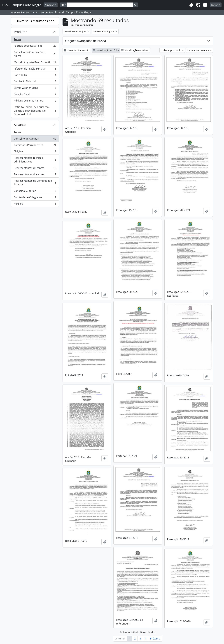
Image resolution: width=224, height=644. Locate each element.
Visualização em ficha (106, 50)
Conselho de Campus (35, 139)
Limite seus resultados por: (35, 21)
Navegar (50, 5)
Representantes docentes (35, 175)
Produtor (20, 32)
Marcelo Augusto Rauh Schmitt (35, 63)
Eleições (35, 152)
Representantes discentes (35, 169)
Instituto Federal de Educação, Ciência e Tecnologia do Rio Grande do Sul (35, 111)
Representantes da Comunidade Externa (35, 183)
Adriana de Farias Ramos (35, 101)
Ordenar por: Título (171, 50)
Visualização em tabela (135, 50)
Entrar (215, 5)
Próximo (155, 639)
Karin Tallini (35, 76)
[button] (191, 5)
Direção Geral (35, 95)
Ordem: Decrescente (198, 50)
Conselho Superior (35, 192)
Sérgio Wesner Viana (35, 88)
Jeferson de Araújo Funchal (35, 69)
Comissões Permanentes (35, 146)
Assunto (20, 125)
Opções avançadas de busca (86, 41)
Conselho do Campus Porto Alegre (35, 54)
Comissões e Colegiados (35, 198)
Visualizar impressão (76, 50)
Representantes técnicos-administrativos (35, 160)
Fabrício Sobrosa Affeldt (35, 46)
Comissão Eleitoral (35, 82)
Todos (17, 39)
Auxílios (35, 204)
